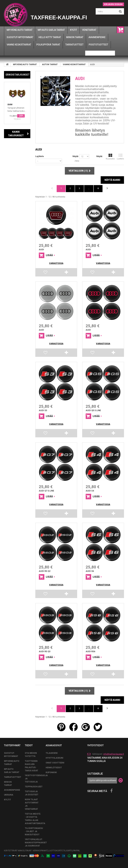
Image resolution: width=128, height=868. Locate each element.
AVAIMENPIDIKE (12, 790)
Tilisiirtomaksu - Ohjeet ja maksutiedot (34, 831)
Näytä (75, 156)
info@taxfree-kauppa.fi (114, 754)
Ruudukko (110, 157)
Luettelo (120, 157)
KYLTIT (7, 800)
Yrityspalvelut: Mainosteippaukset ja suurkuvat (36, 843)
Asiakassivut (54, 745)
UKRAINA (9, 795)
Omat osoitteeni (55, 763)
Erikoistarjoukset (18, 75)
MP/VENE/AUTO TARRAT (25, 64)
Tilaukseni (52, 753)
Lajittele (40, 156)
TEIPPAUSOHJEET (34, 787)
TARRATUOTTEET (13, 777)
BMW (10, 104)
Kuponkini (51, 772)
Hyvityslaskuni (54, 758)
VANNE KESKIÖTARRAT (74, 64)
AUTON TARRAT (50, 64)
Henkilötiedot (54, 768)
